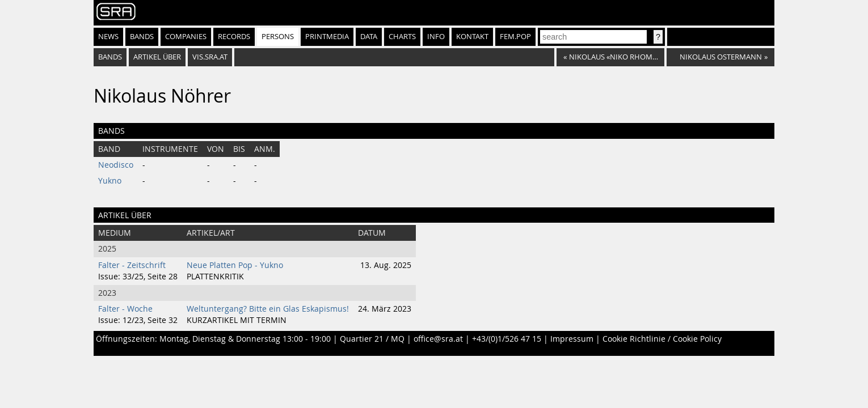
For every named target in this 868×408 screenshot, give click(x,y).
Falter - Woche (125, 309)
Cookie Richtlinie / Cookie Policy (662, 339)
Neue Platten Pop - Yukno (235, 265)
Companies (186, 37)
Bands (142, 37)
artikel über (157, 57)
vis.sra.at (210, 57)
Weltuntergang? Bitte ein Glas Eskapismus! (268, 309)
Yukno (110, 181)
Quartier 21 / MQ (372, 339)
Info (436, 37)
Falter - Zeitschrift (132, 265)
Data (369, 37)
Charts (402, 37)
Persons (278, 37)
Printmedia (327, 37)
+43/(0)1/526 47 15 (507, 339)
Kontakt (472, 37)
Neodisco (116, 165)
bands (110, 57)
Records (234, 37)
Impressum (572, 339)
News (108, 37)
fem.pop (515, 37)
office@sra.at (438, 339)
